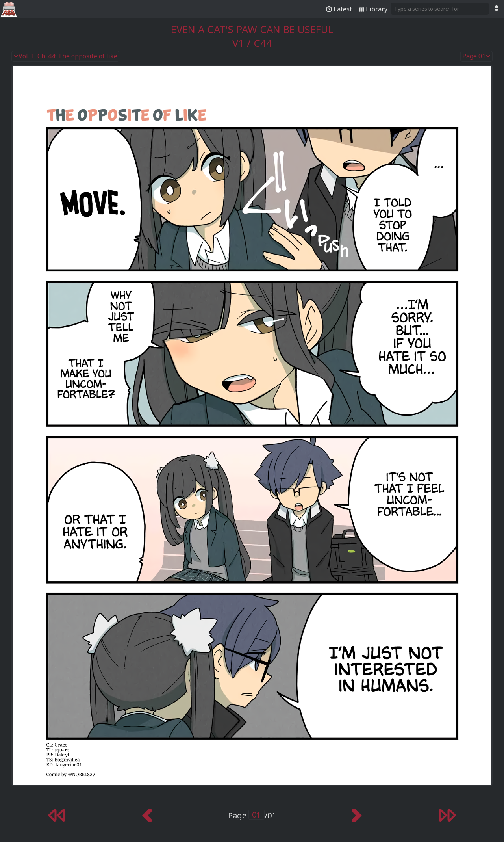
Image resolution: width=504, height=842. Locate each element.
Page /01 (252, 815)
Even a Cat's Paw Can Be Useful (252, 29)
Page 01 (476, 56)
